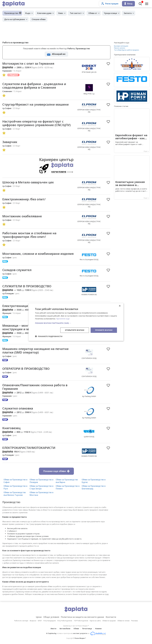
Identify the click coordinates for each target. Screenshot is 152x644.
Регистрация (110, 4)
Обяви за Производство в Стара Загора (41, 487)
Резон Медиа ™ (80, 638)
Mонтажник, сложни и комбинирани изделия (38, 254)
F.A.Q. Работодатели (65, 621)
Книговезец (11, 428)
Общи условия (51, 617)
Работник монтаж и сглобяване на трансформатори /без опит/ (29, 235)
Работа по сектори (21, 621)
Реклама (134, 621)
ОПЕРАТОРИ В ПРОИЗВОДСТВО (26, 369)
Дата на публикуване (15, 19)
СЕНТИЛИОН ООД (89, 358)
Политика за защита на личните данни (82, 617)
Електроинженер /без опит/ (24, 199)
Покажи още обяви (56, 471)
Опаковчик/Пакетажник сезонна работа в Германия (35, 387)
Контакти (111, 617)
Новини (98, 629)
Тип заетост (76, 13)
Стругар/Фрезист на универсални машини (36, 104)
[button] (76, 323)
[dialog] (76, 322)
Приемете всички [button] (104, 330)
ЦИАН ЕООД (89, 437)
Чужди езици (110, 13)
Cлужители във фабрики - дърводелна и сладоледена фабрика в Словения (34, 86)
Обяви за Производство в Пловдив (41, 481)
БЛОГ (40, 621)
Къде (28, 13)
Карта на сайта (95, 621)
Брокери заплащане (121, 46)
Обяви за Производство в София (15, 481)
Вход (128, 4)
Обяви (76, 629)
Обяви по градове (109, 621)
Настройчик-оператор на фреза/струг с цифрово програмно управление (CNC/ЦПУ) (36, 123)
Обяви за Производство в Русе (15, 487)
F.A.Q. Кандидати (50, 621)
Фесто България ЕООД (89, 259)
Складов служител (17, 270)
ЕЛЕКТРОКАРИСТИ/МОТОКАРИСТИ (29, 448)
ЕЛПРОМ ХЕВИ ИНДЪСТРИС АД (89, 111)
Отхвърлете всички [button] (75, 330)
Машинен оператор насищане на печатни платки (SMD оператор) (35, 351)
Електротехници (15, 306)
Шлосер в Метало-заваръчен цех (28, 182)
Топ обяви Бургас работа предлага (126, 50)
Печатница (87, 629)
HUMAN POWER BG (89, 294)
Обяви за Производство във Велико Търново (15, 494)
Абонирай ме (59, 54)
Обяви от (93, 13)
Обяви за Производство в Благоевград (94, 487)
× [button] (120, 306)
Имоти (53, 629)
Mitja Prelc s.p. (89, 94)
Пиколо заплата (120, 48)
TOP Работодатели (81, 621)
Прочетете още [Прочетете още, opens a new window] (63, 319)
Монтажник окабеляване (22, 216)
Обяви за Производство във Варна (67, 481)
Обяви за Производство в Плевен (68, 487)
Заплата (128, 13)
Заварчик (10, 142)
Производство (11, 13)
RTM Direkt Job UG (89, 72)
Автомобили (65, 629)
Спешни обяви (39, 19)
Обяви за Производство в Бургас (94, 481)
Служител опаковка (18, 408)
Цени (39, 617)
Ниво (61, 13)
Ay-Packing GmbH (89, 396)
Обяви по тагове (123, 621)
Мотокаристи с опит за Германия (28, 63)
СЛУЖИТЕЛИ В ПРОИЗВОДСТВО (27, 286)
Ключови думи (44, 13)
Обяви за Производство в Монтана (41, 494)
